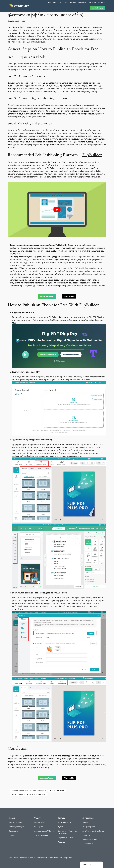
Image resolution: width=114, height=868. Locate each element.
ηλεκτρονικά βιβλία (57, 790)
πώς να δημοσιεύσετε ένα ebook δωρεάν (71, 36)
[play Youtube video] (57, 209)
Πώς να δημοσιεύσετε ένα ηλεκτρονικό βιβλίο (29, 794)
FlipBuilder (92, 155)
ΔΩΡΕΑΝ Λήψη (98, 8)
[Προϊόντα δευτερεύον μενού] (61, 2)
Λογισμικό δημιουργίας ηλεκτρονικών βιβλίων (29, 790)
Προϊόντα (57, 2)
